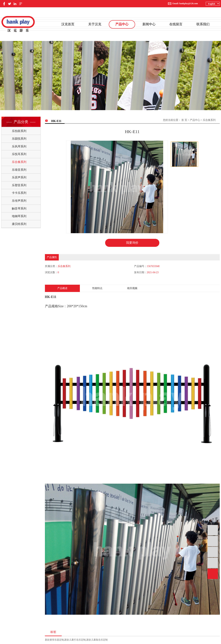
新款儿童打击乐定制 (75, 640)
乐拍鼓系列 (19, 131)
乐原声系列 (19, 177)
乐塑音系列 (19, 185)
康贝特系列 (19, 224)
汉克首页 (68, 24)
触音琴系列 (19, 209)
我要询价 (132, 243)
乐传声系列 (19, 201)
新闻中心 (149, 24)
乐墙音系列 (19, 170)
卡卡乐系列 (19, 193)
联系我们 (203, 24)
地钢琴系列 (19, 216)
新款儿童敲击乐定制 (97, 640)
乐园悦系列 (19, 139)
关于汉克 (95, 24)
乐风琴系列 (19, 146)
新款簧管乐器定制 (54, 640)
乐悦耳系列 (19, 154)
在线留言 (176, 24)
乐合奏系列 (19, 162)
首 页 (184, 120)
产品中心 (122, 24)
